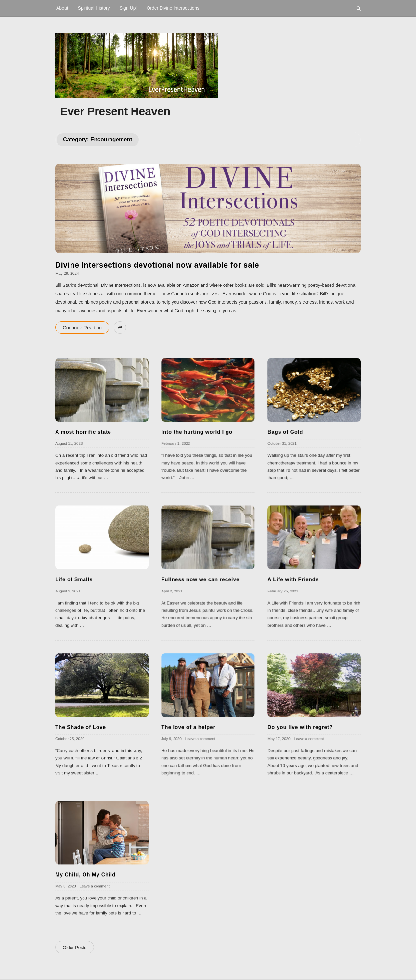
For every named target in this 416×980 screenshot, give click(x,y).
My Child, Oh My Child (85, 875)
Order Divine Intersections (173, 8)
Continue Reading (82, 328)
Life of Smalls (74, 579)
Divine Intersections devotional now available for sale (157, 265)
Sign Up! (128, 8)
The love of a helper (188, 727)
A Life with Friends (293, 579)
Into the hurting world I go (197, 432)
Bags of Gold (285, 432)
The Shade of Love (81, 727)
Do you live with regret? (300, 727)
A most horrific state (83, 432)
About (62, 8)
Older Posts (75, 948)
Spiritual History (94, 8)
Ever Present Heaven (115, 111)
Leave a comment (200, 738)
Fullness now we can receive (200, 579)
